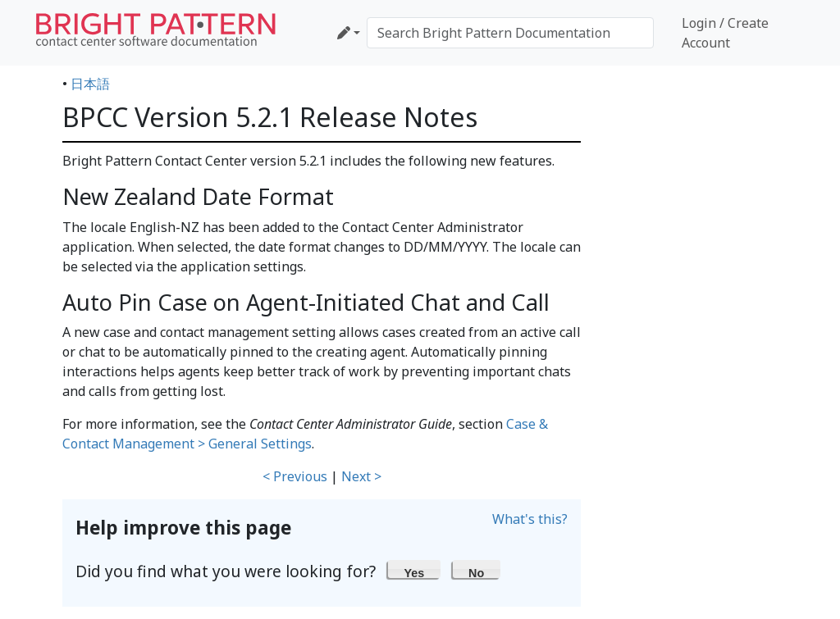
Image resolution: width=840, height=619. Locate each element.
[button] (414, 569)
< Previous (295, 476)
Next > (361, 476)
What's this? (530, 519)
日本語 (90, 84)
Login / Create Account (725, 33)
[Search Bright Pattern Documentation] (510, 33)
